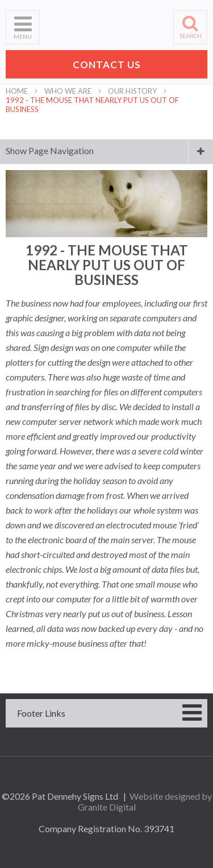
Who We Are (68, 91)
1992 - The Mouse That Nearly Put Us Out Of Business (92, 105)
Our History (132, 91)
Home (17, 91)
